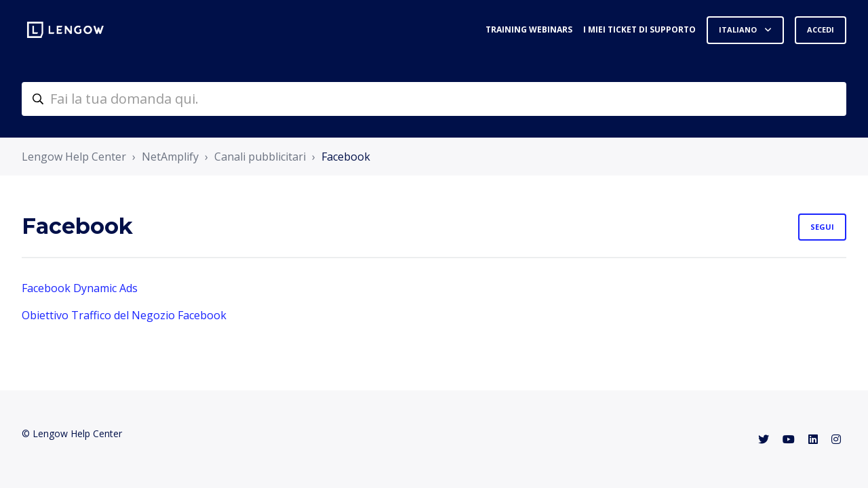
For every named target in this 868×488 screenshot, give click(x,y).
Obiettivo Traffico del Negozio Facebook (124, 315)
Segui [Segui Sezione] (822, 227)
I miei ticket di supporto (639, 29)
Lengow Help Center (74, 157)
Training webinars (529, 29)
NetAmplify (170, 157)
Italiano (739, 29)
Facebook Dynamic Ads (80, 288)
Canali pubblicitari (260, 157)
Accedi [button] (821, 29)
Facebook (346, 157)
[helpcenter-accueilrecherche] (434, 99)
